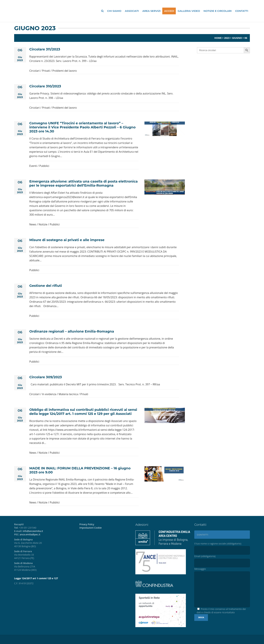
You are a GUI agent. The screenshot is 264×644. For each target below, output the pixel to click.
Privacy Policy (87, 524)
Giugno (237, 38)
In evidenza (49, 394)
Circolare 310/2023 (45, 86)
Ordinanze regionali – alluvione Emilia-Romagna (72, 331)
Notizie (43, 224)
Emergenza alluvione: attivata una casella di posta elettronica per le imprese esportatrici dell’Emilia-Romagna (84, 183)
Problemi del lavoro (65, 71)
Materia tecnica (68, 394)
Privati (46, 71)
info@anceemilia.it (33, 531)
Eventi (33, 166)
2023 (227, 38)
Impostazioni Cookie (91, 528)
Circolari (34, 71)
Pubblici (44, 166)
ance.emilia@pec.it (30, 534)
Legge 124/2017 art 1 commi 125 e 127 (36, 578)
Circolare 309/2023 (46, 377)
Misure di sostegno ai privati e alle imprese (67, 240)
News (33, 224)
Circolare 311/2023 (45, 49)
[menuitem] (105, 528)
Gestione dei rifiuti (46, 286)
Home (218, 38)
